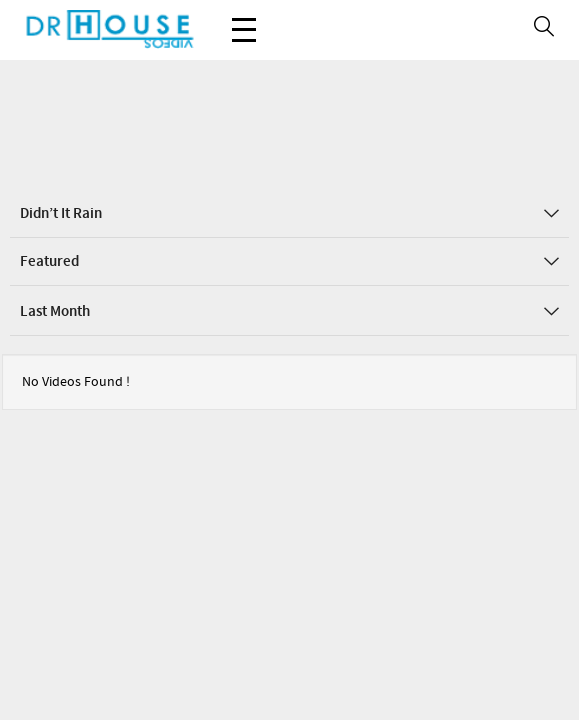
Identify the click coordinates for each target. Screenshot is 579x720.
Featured (289, 202)
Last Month (289, 252)
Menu (244, 19)
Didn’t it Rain (289, 154)
